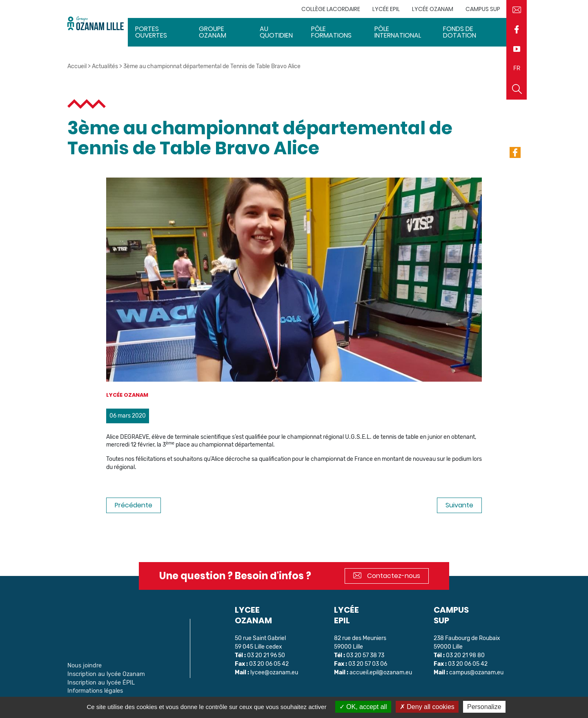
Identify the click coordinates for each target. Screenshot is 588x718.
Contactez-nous (387, 576)
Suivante (459, 505)
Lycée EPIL (386, 9)
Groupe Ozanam (213, 32)
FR (517, 68)
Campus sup (483, 9)
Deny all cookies (427, 707)
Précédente (134, 505)
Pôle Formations (331, 32)
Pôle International (398, 32)
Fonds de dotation (460, 32)
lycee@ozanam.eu (274, 672)
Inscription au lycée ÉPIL (99, 681)
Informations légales (94, 689)
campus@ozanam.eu (477, 672)
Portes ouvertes (151, 32)
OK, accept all (363, 707)
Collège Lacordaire (331, 9)
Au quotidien (276, 32)
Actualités (105, 66)
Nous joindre (84, 665)
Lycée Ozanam (433, 9)
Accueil (77, 66)
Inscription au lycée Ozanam (104, 673)
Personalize (484, 707)
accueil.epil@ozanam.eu (381, 672)
